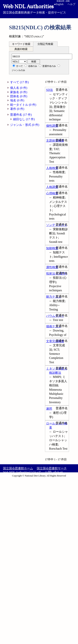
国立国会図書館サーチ (52, 468)
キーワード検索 (21, 44)
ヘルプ (71, 4)
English (60, 4)
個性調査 (52, 126)
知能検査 (52, 248)
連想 (49, 409)
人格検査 (52, 168)
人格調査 (52, 187)
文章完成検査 (55, 341)
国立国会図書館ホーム (18, 468)
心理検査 (52, 193)
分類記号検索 (45, 44)
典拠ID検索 (21, 49)
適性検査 (52, 267)
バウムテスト (55, 316)
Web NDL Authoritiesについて (22, 472)
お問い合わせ (54, 472)
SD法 (49, 90)
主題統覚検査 (55, 141)
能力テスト (54, 297)
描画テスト (54, 326)
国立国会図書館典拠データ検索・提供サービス (39, 9)
